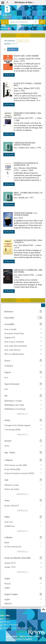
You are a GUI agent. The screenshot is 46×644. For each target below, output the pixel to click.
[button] (23, 329)
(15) (23, 494)
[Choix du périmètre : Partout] (5, 22)
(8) (23, 511)
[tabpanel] (23, 320)
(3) (23, 435)
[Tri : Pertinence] (13, 49)
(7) (23, 531)
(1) (23, 414)
